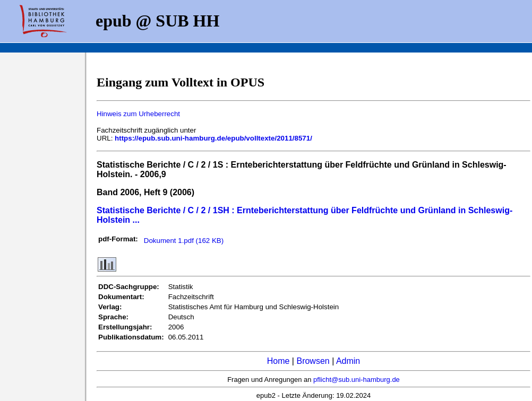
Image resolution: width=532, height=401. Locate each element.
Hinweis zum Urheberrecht (138, 114)
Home (278, 361)
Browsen (313, 361)
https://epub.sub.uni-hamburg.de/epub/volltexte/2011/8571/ (213, 138)
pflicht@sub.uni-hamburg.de (357, 380)
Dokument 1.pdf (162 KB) (184, 241)
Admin (348, 361)
